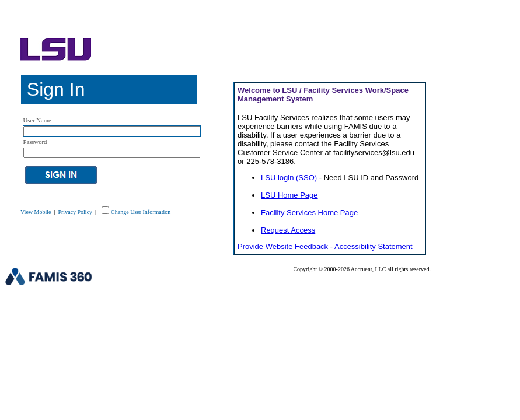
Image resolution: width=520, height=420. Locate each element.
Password (35, 142)
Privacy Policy (75, 212)
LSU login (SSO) (289, 178)
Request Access (288, 230)
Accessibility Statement (374, 246)
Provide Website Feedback (283, 246)
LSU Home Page (289, 195)
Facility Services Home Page (309, 213)
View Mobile (36, 212)
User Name (37, 120)
